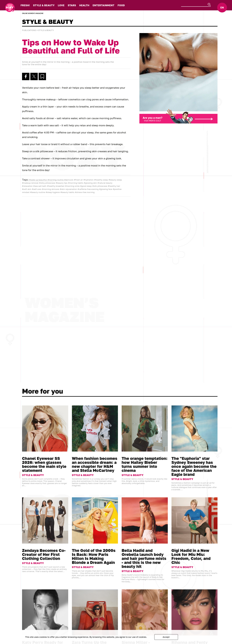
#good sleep (86, 186)
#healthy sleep (101, 180)
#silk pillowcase (100, 186)
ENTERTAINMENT (103, 5)
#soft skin (27, 189)
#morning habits (76, 183)
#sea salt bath (40, 186)
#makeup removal (30, 183)
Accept (166, 637)
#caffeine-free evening (88, 189)
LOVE (61, 5)
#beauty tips (62, 183)
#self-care (37, 189)
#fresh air (78, 180)
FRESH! (25, 5)
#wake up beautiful (38, 180)
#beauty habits (67, 192)
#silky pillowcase (47, 183)
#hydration (88, 180)
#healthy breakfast (56, 186)
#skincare (69, 180)
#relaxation (27, 186)
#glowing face (106, 189)
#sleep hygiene (53, 192)
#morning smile (72, 186)
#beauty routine (38, 192)
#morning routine (56, 180)
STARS (72, 5)
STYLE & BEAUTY (44, 5)
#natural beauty (105, 183)
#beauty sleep (115, 180)
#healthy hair (114, 186)
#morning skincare (51, 189)
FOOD (121, 5)
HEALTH (84, 5)
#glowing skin (90, 183)
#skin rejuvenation (68, 189)
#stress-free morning (85, 192)
